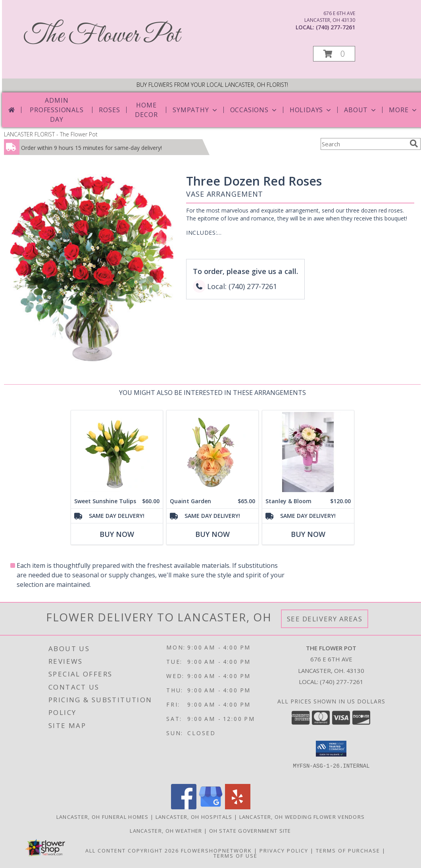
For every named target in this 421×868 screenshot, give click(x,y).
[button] (334, 54)
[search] (414, 144)
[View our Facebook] (184, 807)
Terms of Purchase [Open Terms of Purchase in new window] (348, 851)
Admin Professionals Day (57, 110)
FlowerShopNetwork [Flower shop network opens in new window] (216, 851)
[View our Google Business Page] (211, 807)
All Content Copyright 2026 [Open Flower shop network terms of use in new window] (132, 851)
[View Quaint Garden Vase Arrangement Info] (212, 452)
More (403, 110)
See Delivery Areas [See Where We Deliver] (325, 619)
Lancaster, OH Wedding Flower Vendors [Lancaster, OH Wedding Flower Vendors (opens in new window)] (302, 817)
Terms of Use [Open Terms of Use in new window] (235, 856)
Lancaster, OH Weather (166, 831)
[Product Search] (363, 144)
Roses (109, 110)
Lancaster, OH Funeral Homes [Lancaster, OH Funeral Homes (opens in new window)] (103, 817)
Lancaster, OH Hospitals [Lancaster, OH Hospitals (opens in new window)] (194, 817)
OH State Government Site (250, 831)
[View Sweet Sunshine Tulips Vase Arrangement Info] (117, 452)
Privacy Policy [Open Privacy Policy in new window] (284, 851)
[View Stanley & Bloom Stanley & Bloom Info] (308, 452)
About (361, 110)
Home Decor (146, 110)
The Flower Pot (102, 36)
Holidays (311, 110)
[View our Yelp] (238, 807)
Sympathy (195, 110)
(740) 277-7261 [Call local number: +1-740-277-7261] (335, 27)
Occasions (254, 110)
